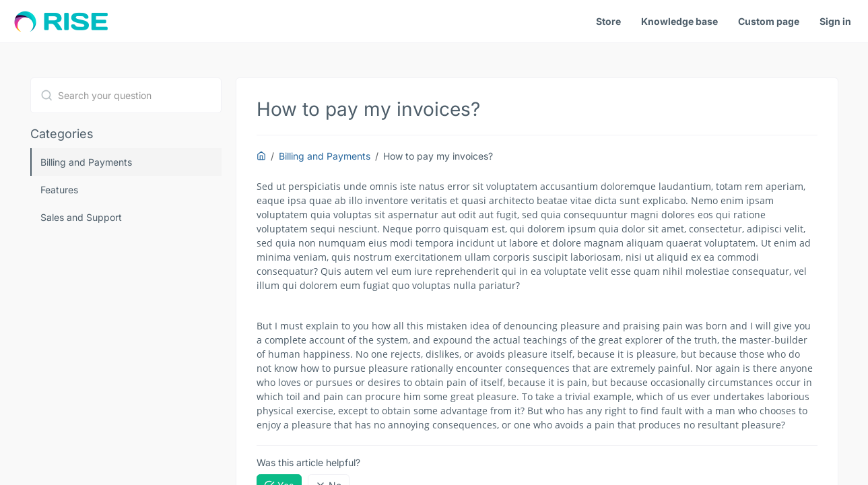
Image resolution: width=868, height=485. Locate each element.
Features (59, 190)
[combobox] (126, 95)
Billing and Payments (86, 162)
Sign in (835, 21)
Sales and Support (81, 217)
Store (608, 21)
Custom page (769, 21)
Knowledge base (679, 21)
